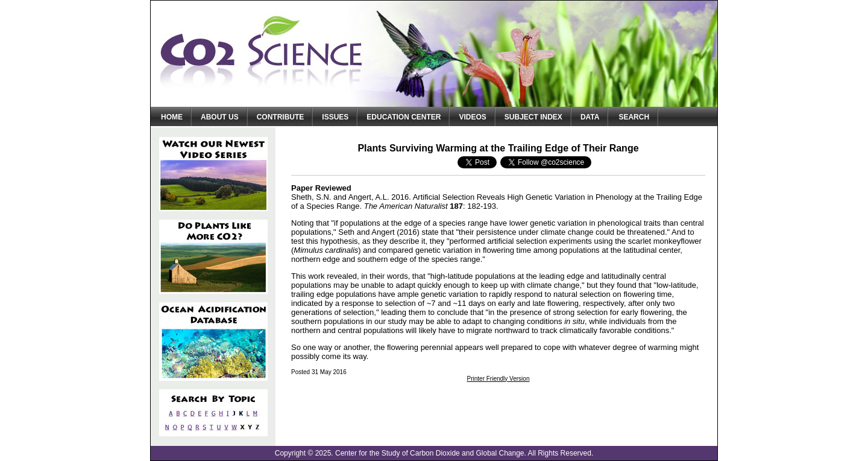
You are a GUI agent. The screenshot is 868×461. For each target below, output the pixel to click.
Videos (472, 117)
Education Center (404, 117)
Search (634, 117)
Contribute (281, 117)
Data (590, 117)
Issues (335, 117)
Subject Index (533, 117)
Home (172, 117)
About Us (220, 117)
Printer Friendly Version (498, 379)
